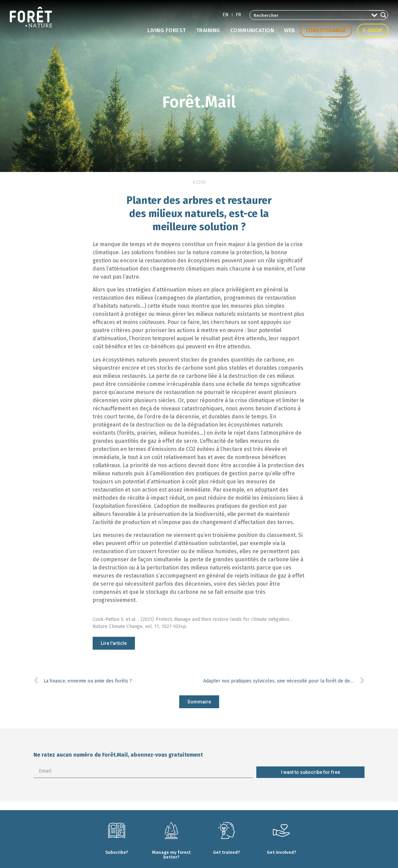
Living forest (167, 30)
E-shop (373, 30)
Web (290, 30)
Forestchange (326, 30)
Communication (252, 30)
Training (208, 30)
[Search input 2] (310, 15)
